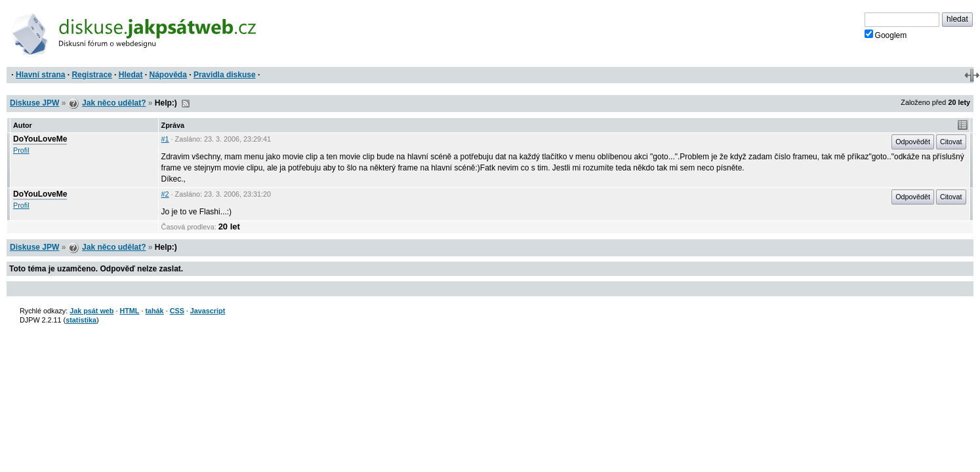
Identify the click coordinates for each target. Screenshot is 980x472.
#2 (165, 194)
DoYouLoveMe (40, 139)
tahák (154, 311)
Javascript (208, 311)
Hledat (131, 75)
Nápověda (168, 75)
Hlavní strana (40, 75)
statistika (81, 320)
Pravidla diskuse (225, 75)
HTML (129, 311)
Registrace (92, 75)
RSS (186, 104)
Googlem (886, 35)
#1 (165, 139)
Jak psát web (92, 311)
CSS (177, 311)
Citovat (951, 142)
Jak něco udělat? (114, 103)
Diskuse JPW (34, 103)
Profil (21, 150)
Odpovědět (913, 142)
